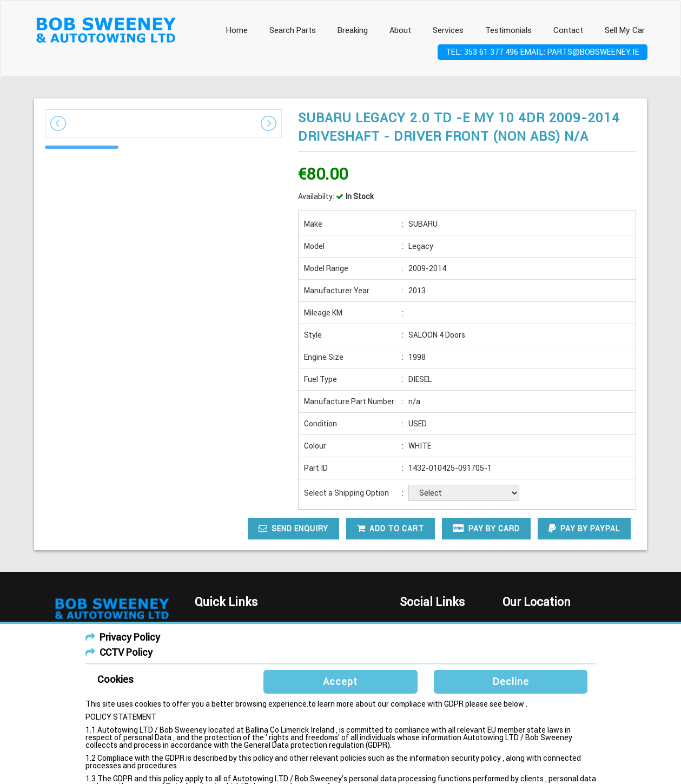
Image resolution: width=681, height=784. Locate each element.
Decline (511, 681)
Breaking (353, 30)
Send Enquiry (293, 528)
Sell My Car (625, 30)
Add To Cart (391, 528)
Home (237, 30)
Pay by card (486, 528)
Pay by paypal (584, 528)
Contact (568, 30)
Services (448, 30)
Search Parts (293, 30)
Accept (340, 681)
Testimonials (508, 30)
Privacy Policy (130, 637)
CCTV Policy (126, 652)
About (400, 30)
